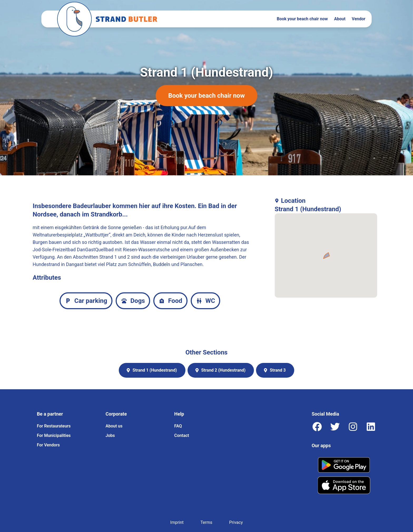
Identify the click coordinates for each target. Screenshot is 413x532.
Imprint (177, 522)
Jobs (110, 435)
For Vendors (48, 445)
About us (114, 426)
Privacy (236, 522)
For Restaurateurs (54, 426)
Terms (206, 522)
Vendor (359, 19)
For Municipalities (54, 435)
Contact (182, 435)
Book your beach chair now (302, 19)
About (340, 19)
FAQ (178, 426)
